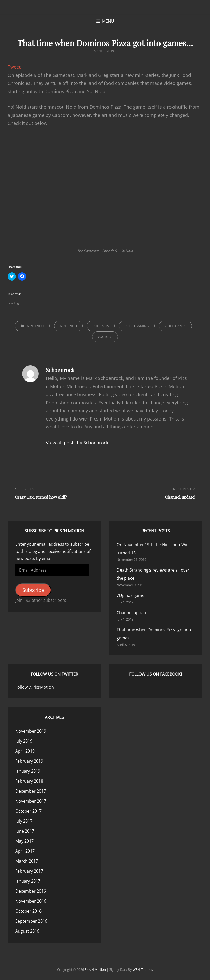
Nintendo (36, 326)
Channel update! (133, 613)
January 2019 (28, 771)
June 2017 (25, 831)
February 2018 (29, 781)
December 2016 (31, 891)
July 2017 (24, 821)
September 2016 (31, 921)
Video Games (175, 326)
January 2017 (28, 881)
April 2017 (25, 851)
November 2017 (31, 801)
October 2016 (28, 911)
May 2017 (24, 841)
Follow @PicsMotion (35, 687)
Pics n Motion (95, 969)
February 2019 (29, 761)
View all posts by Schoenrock (77, 443)
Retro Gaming (137, 326)
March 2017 (27, 861)
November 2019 (31, 731)
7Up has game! (131, 595)
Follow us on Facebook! (156, 674)
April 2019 (25, 751)
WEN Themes (143, 969)
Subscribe (33, 590)
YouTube (105, 337)
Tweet (14, 67)
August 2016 (27, 931)
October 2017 (28, 811)
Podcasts (101, 326)
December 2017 (31, 791)
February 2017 (29, 871)
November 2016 (31, 901)
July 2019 (24, 741)
